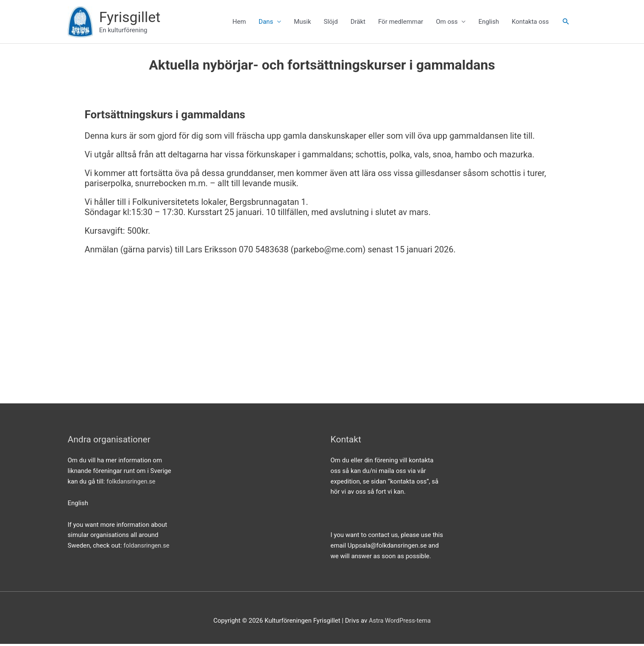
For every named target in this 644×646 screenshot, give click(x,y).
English (489, 23)
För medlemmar (401, 23)
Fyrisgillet (132, 18)
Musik (302, 23)
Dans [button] (266, 23)
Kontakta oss (530, 23)
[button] (566, 23)
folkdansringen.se (132, 484)
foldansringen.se (147, 548)
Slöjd (330, 23)
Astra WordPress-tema (400, 623)
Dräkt (358, 23)
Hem (239, 23)
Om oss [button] (447, 23)
